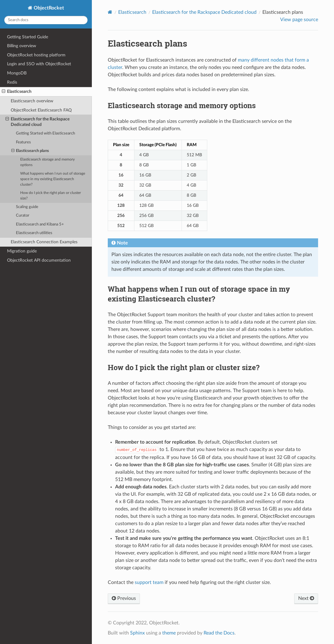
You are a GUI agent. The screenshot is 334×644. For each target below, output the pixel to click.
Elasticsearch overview (32, 101)
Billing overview (22, 46)
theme (169, 633)
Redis (12, 82)
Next (306, 598)
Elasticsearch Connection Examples (44, 242)
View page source (299, 20)
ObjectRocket (48, 8)
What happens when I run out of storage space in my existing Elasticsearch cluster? (53, 179)
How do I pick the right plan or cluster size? (51, 196)
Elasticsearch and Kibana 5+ (40, 224)
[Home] (110, 12)
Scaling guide (27, 207)
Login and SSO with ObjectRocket (39, 64)
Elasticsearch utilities (34, 233)
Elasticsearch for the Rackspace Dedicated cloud (38, 122)
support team (149, 582)
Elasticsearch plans (30, 151)
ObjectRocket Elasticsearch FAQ (41, 110)
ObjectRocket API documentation (39, 260)
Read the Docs (219, 633)
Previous (124, 598)
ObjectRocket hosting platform (36, 55)
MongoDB (17, 73)
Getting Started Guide (28, 37)
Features (23, 142)
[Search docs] (46, 20)
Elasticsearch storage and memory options (47, 162)
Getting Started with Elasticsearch (45, 133)
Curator (23, 216)
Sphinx (137, 633)
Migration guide (22, 251)
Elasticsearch (17, 92)
